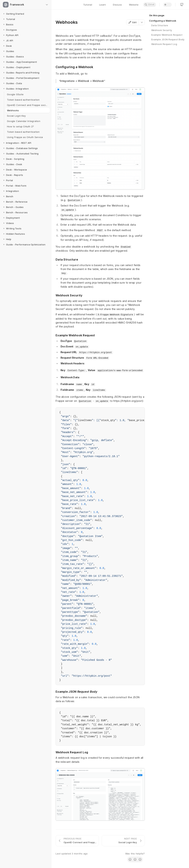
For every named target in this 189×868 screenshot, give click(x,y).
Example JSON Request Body (168, 39)
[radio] (130, 859)
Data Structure (160, 25)
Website (134, 5)
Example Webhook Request (167, 35)
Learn (103, 5)
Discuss (117, 5)
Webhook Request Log (164, 44)
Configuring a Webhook (163, 21)
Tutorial (88, 5)
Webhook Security (162, 30)
